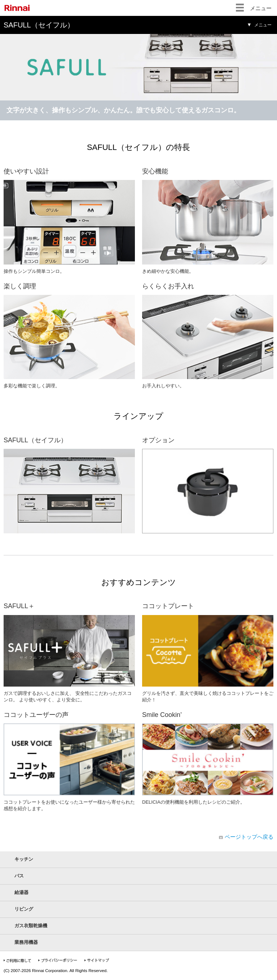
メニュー (261, 8)
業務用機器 (26, 942)
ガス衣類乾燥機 (31, 926)
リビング (24, 909)
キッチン (24, 859)
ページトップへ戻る (249, 837)
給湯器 (21, 892)
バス (19, 876)
